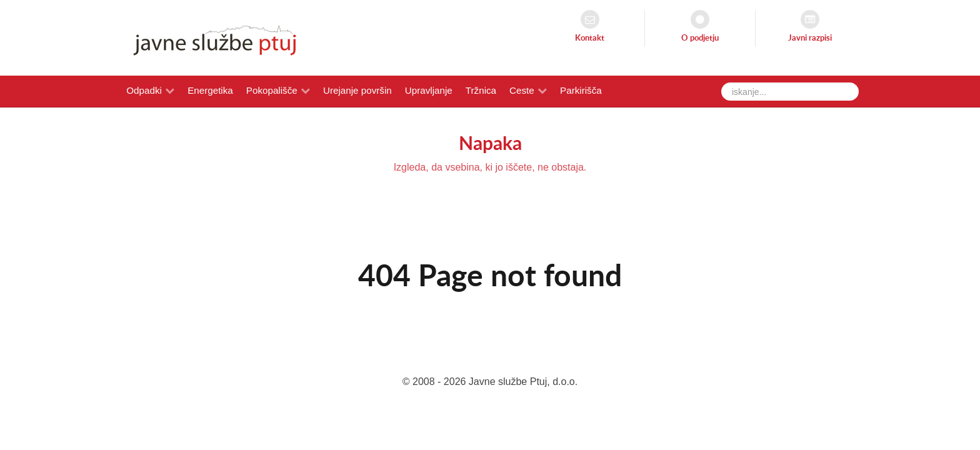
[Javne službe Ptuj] (211, 37)
